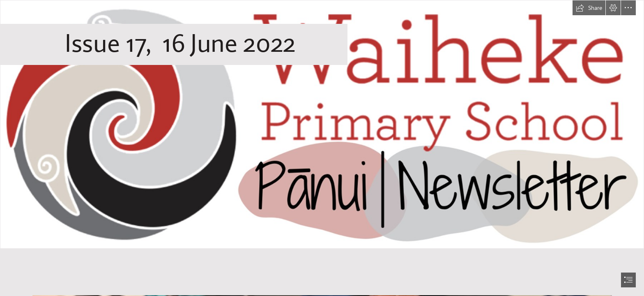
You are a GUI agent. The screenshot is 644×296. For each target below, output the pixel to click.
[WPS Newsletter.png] (322, 124)
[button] (589, 8)
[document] (322, 148)
